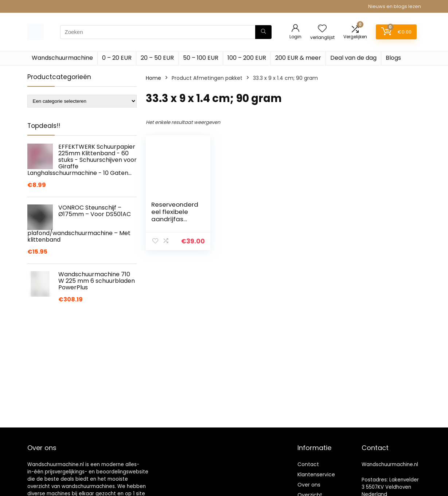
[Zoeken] (263, 32)
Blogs (393, 58)
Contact (308, 464)
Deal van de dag (353, 58)
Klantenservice (316, 474)
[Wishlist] (322, 29)
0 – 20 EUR (117, 58)
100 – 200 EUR (247, 58)
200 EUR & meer (298, 58)
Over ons (309, 485)
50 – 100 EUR (201, 58)
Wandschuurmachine (62, 58)
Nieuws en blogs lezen (395, 6)
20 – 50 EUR (157, 58)
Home (153, 78)
